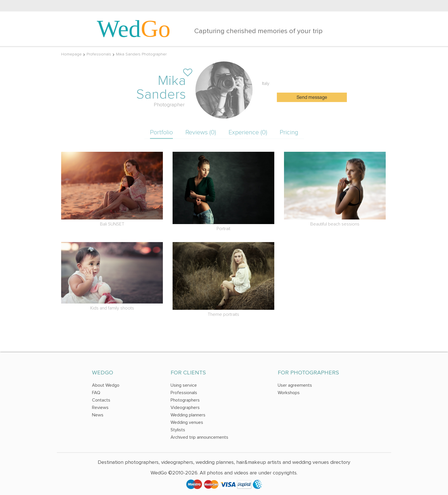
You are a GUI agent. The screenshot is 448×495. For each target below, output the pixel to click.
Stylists (178, 430)
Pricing (289, 132)
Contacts (101, 400)
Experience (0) (248, 132)
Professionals (99, 54)
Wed (134, 29)
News (98, 415)
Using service (184, 385)
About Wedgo (106, 385)
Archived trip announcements (199, 437)
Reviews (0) (201, 132)
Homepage (71, 54)
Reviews (100, 408)
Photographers (185, 400)
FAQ (96, 393)
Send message (312, 98)
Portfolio (161, 132)
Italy (266, 83)
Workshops (289, 393)
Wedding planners (188, 415)
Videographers (185, 408)
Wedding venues (187, 422)
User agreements (295, 385)
